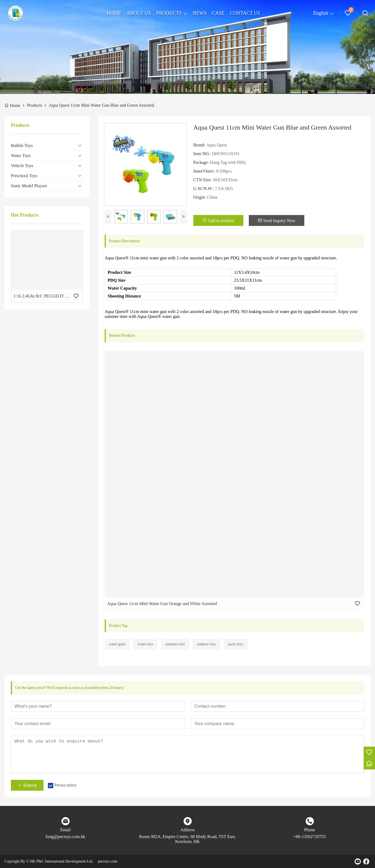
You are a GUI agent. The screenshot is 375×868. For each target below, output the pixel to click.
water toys (145, 644)
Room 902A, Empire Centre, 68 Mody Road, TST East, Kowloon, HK (188, 839)
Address (187, 830)
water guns (117, 644)
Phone (310, 830)
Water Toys (21, 156)
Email (65, 830)
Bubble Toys (22, 145)
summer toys (175, 644)
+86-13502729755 (309, 837)
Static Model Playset (29, 186)
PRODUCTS (169, 13)
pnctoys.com (108, 861)
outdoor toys (206, 644)
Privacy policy (65, 785)
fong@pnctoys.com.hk (65, 837)
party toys (235, 644)
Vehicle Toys (22, 166)
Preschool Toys (24, 176)
